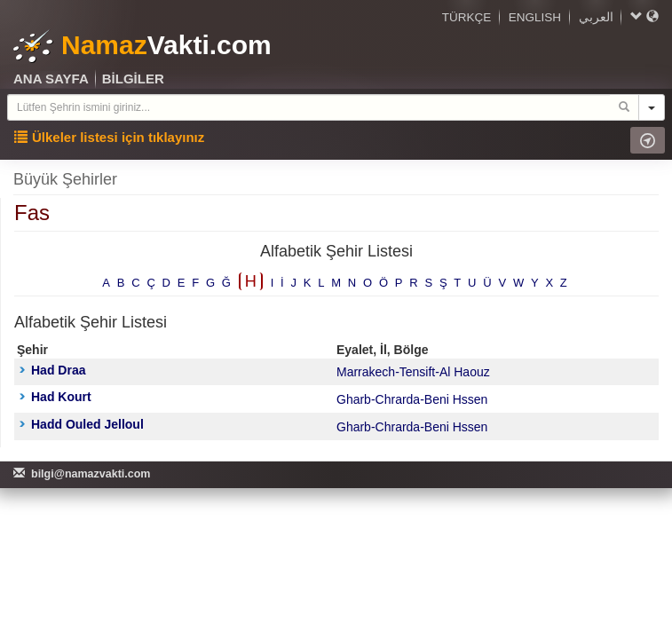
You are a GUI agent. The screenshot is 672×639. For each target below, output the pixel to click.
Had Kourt (55, 397)
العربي (596, 17)
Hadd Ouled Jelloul (82, 424)
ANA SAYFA (51, 79)
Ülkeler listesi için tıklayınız (109, 137)
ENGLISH (535, 17)
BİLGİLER (133, 79)
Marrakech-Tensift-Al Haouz (413, 372)
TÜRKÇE (467, 17)
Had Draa (52, 370)
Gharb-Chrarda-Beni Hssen (412, 399)
